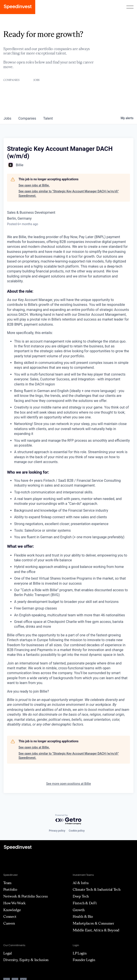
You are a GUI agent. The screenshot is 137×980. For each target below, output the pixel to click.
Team (7, 883)
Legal (7, 953)
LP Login (80, 953)
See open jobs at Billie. (34, 185)
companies (27, 118)
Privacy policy (57, 831)
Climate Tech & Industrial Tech (96, 889)
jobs (7, 118)
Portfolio (10, 889)
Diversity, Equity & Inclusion (26, 960)
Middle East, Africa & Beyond (96, 930)
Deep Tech (81, 896)
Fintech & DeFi (85, 903)
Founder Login (84, 960)
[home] (18, 7)
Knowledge (12, 910)
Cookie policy (77, 831)
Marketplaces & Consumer (93, 923)
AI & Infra (81, 883)
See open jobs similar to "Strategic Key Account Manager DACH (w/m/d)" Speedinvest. (69, 193)
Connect (10, 916)
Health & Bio (83, 916)
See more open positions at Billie (68, 784)
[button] (130, 7)
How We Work (14, 903)
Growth (79, 910)
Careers (9, 923)
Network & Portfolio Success (25, 896)
